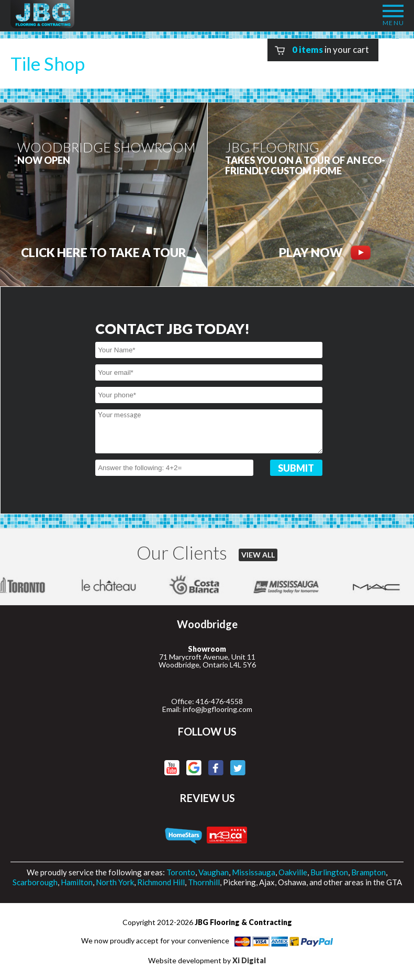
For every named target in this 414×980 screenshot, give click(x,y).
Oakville (293, 872)
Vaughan (214, 872)
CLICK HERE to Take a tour (104, 253)
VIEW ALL (258, 555)
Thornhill (204, 882)
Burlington (329, 872)
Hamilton (77, 882)
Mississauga (254, 872)
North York (115, 882)
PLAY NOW (325, 253)
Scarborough (35, 882)
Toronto (181, 872)
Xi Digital (249, 960)
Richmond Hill (161, 882)
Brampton (368, 872)
